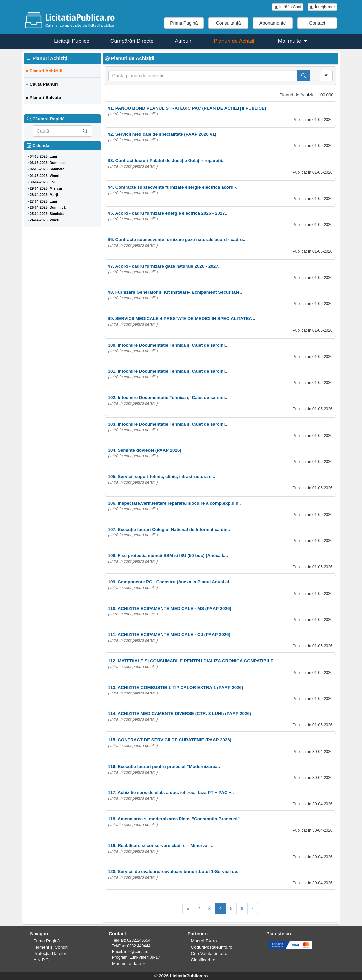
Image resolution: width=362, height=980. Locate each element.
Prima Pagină (184, 23)
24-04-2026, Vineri (44, 220)
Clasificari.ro (203, 960)
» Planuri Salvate (44, 97)
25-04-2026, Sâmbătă (47, 214)
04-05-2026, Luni (43, 156)
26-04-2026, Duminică (47, 207)
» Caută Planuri (42, 84)
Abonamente (273, 23)
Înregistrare (322, 7)
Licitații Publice (72, 41)
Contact (317, 23)
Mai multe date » (129, 964)
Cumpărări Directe (132, 41)
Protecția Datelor (50, 954)
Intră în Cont (288, 7)
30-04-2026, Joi (42, 182)
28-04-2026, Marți (44, 195)
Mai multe (293, 41)
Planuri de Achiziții (235, 41)
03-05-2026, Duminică (47, 163)
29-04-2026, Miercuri (46, 188)
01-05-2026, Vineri (44, 176)
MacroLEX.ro (204, 941)
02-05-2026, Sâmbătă (47, 169)
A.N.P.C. (42, 960)
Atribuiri (183, 41)
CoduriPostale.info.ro (212, 947)
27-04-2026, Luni (43, 201)
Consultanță (228, 23)
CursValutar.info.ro (209, 954)
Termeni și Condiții (52, 947)
